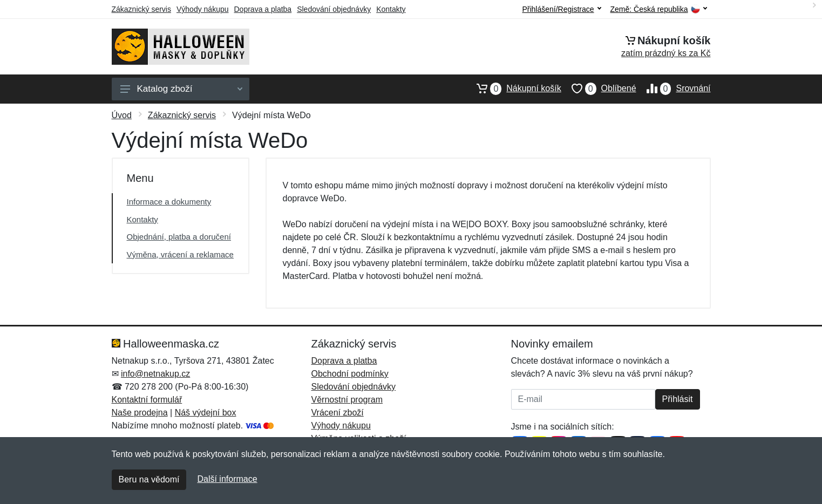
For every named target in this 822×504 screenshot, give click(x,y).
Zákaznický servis (141, 9)
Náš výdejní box (206, 413)
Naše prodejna (140, 413)
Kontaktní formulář (147, 400)
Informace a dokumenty (169, 202)
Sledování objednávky (334, 9)
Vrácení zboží (338, 413)
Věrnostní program (347, 400)
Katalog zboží (181, 89)
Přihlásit (678, 399)
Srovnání (674, 88)
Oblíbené (599, 88)
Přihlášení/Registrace (561, 9)
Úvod (122, 115)
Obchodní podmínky (350, 374)
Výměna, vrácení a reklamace (180, 254)
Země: (659, 9)
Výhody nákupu (203, 9)
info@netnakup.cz (155, 374)
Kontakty (391, 9)
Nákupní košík (514, 88)
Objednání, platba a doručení (179, 237)
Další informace (227, 479)
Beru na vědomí (149, 479)
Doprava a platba (263, 9)
